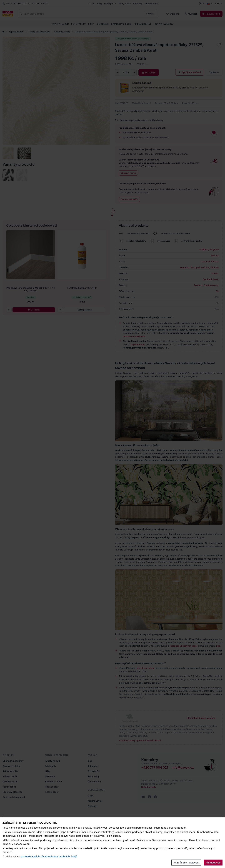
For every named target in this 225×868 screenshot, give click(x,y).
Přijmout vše (213, 863)
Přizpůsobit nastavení (186, 863)
